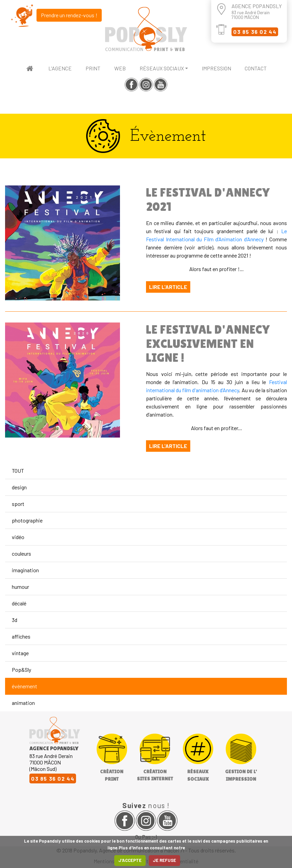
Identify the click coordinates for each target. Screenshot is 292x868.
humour (20, 587)
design (19, 487)
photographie (27, 520)
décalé (19, 603)
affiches (21, 636)
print (93, 68)
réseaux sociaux (162, 68)
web (120, 68)
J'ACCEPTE (130, 860)
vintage (20, 653)
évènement (25, 686)
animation (23, 703)
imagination (25, 570)
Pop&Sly (21, 670)
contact (256, 68)
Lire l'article (168, 287)
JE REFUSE (164, 860)
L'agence (60, 68)
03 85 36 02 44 (255, 32)
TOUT (18, 471)
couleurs (21, 553)
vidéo (18, 537)
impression (216, 68)
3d (15, 620)
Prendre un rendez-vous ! (69, 15)
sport (18, 504)
